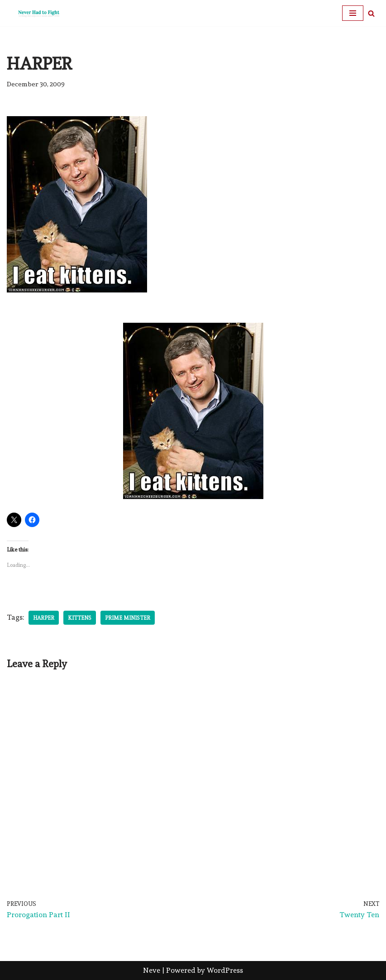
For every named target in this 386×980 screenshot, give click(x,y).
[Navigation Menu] (353, 13)
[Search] (371, 13)
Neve (152, 971)
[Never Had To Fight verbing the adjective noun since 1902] (34, 13)
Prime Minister (128, 618)
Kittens (80, 618)
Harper (44, 618)
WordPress (225, 971)
